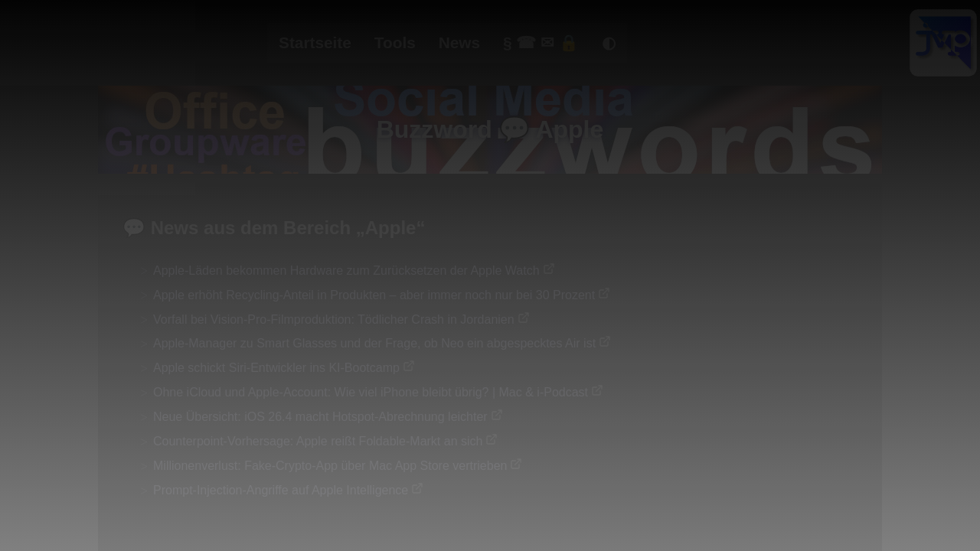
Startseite (315, 42)
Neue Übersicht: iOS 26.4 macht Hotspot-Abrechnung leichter (320, 417)
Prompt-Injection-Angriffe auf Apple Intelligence (281, 490)
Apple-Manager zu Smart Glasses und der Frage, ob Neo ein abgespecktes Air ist (374, 343)
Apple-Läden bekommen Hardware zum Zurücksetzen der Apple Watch (346, 271)
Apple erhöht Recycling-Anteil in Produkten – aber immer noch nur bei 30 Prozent (374, 295)
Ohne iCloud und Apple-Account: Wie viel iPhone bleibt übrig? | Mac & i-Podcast (371, 392)
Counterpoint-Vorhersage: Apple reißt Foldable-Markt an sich (318, 441)
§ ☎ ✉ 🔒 (541, 42)
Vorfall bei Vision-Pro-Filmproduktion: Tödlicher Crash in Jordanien (334, 320)
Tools (395, 42)
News (459, 42)
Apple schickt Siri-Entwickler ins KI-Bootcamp (276, 368)
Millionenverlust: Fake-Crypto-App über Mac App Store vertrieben (330, 466)
